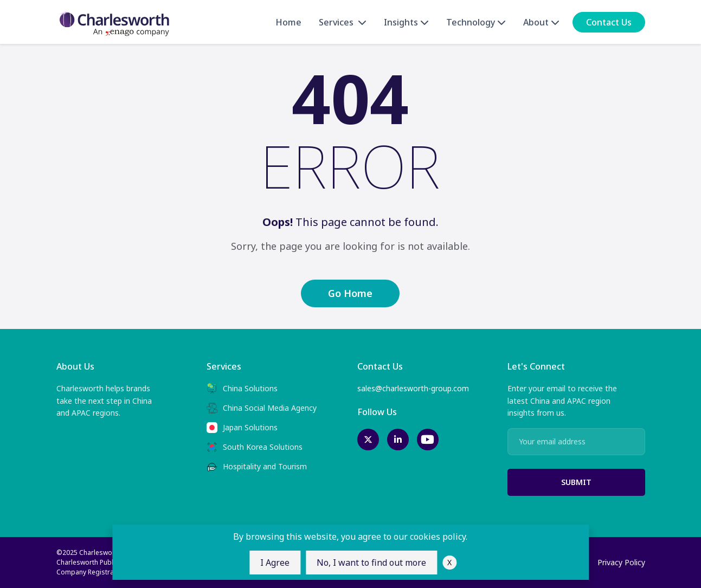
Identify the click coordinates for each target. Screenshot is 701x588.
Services (343, 22)
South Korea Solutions (255, 447)
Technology (476, 22)
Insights (406, 22)
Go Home (350, 293)
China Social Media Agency (262, 408)
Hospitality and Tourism (257, 467)
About (541, 22)
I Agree (275, 563)
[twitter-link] (368, 440)
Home (288, 22)
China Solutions (242, 389)
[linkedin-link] (398, 440)
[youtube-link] (428, 440)
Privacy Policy (621, 562)
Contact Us (609, 22)
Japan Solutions (242, 428)
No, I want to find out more (371, 563)
